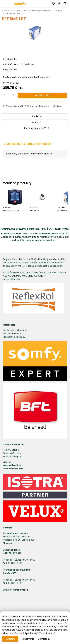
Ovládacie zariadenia (12, 13)
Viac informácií (47, 633)
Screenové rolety (12, 453)
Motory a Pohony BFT (12, 10)
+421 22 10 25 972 (12, 553)
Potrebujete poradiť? (35, 128)
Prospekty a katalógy (14, 337)
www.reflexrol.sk (12, 465)
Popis (35, 116)
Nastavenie (28, 639)
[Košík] (67, 3)
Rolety (6, 450)
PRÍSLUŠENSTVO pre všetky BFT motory (42, 10)
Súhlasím (10, 639)
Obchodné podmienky (15, 330)
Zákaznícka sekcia (13, 334)
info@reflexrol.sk (52, 237)
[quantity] (9, 95)
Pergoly (17, 457)
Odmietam (44, 639)
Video (35, 122)
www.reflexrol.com (13, 469)
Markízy (7, 457)
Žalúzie (15, 450)
